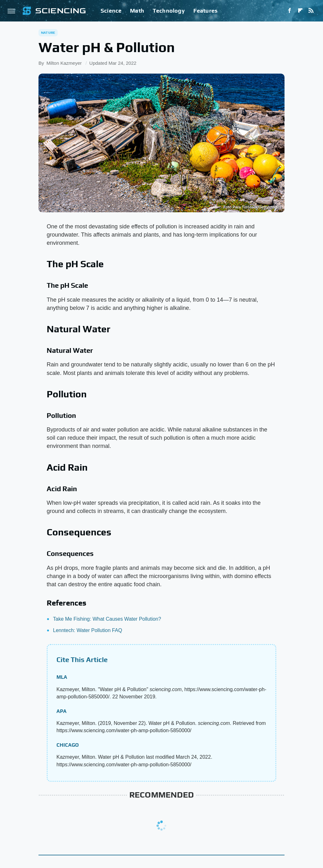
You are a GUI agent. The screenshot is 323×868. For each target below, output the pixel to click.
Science (111, 11)
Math (137, 11)
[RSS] (311, 11)
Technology (169, 11)
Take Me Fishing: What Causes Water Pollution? (107, 619)
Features (206, 11)
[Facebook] (290, 11)
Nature (48, 33)
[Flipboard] (300, 11)
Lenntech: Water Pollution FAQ (88, 630)
